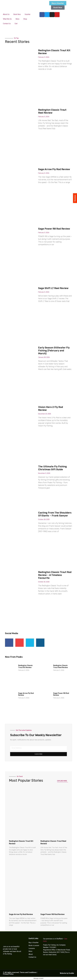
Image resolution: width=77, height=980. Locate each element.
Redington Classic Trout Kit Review (25, 667)
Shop (25, 19)
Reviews (75, 198)
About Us (6, 14)
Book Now (17, 14)
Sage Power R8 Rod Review (54, 229)
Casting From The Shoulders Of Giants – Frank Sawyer (55, 514)
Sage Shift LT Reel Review (53, 288)
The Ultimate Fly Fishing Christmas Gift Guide (52, 468)
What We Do (7, 19)
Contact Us (7, 24)
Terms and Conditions (28, 973)
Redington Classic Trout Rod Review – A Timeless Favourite (55, 575)
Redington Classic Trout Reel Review (52, 111)
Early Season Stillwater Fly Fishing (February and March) (54, 351)
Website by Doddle (67, 973)
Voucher (28, 14)
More (17, 19)
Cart (16, 24)
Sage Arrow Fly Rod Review (54, 169)
